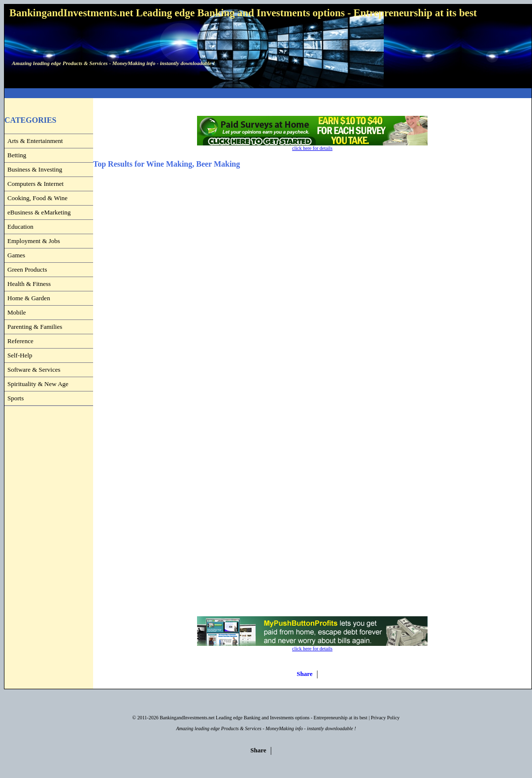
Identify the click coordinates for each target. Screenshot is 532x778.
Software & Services (34, 370)
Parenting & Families (35, 327)
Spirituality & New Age (38, 384)
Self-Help (20, 355)
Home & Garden (29, 298)
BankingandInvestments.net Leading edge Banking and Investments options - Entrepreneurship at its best (264, 718)
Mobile (17, 312)
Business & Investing (35, 169)
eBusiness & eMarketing (39, 212)
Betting (17, 155)
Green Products (27, 269)
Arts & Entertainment (35, 141)
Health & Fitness (29, 284)
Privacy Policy (385, 718)
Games (16, 255)
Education (20, 227)
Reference (20, 341)
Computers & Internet (35, 184)
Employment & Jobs (34, 241)
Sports (16, 398)
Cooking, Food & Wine (37, 198)
